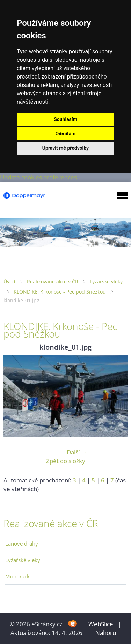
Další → (77, 452)
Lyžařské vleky (106, 282)
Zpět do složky (66, 461)
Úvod (9, 282)
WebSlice (101, 624)
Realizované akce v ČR (53, 282)
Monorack (17, 576)
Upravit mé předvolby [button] (65, 148)
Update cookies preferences (38, 177)
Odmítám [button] (66, 134)
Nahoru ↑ (108, 633)
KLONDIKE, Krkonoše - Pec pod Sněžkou (60, 292)
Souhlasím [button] (65, 119)
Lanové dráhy (22, 543)
